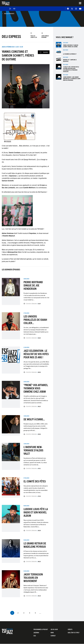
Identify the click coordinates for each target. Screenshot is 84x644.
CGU (35, 636)
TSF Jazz (6, 3)
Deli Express (11, 36)
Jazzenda (36, 633)
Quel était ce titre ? (74, 633)
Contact (53, 636)
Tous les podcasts (9, 14)
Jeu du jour (54, 629)
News (52, 633)
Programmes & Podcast (41, 629)
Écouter (45, 52)
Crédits (70, 629)
